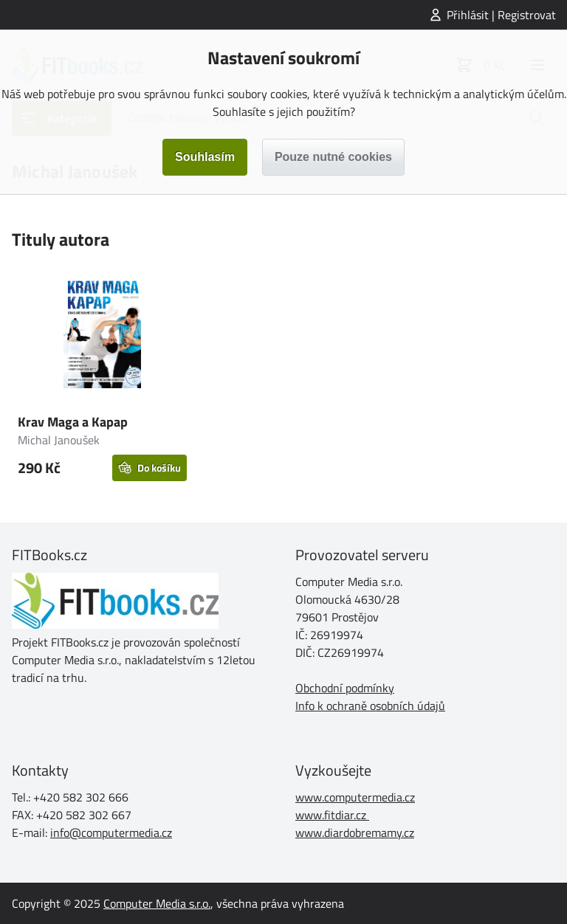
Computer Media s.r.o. (157, 903)
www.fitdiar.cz (331, 815)
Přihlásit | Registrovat (501, 15)
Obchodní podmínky (345, 688)
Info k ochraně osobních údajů (370, 706)
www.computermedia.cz (355, 797)
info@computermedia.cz (111, 832)
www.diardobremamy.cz (355, 832)
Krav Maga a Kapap (73, 422)
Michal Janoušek (59, 440)
